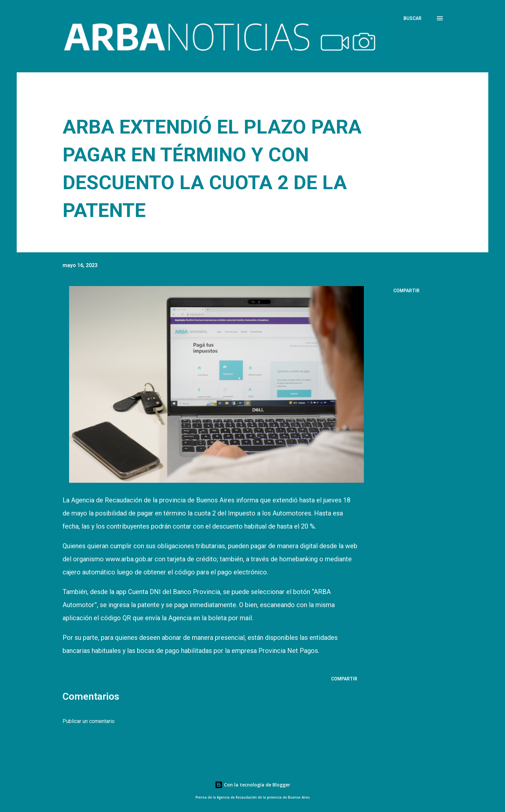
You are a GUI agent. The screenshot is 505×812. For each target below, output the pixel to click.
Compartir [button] (406, 291)
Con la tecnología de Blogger (252, 785)
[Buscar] (412, 18)
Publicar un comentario (89, 721)
